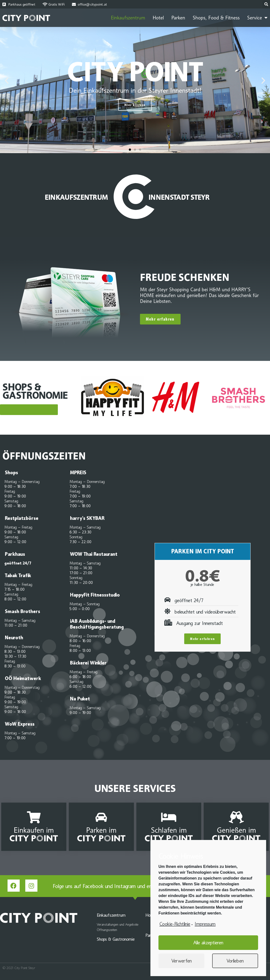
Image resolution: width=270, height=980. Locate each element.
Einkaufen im (34, 830)
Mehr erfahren (202, 639)
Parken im (101, 830)
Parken (178, 18)
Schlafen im (169, 830)
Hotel (158, 18)
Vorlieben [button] (235, 961)
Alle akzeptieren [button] (208, 943)
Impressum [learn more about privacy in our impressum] (205, 924)
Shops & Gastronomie (116, 939)
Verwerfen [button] (182, 961)
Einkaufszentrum (128, 18)
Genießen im (236, 830)
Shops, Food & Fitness (216, 18)
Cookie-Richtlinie (175, 924)
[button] (130, 150)
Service (257, 18)
